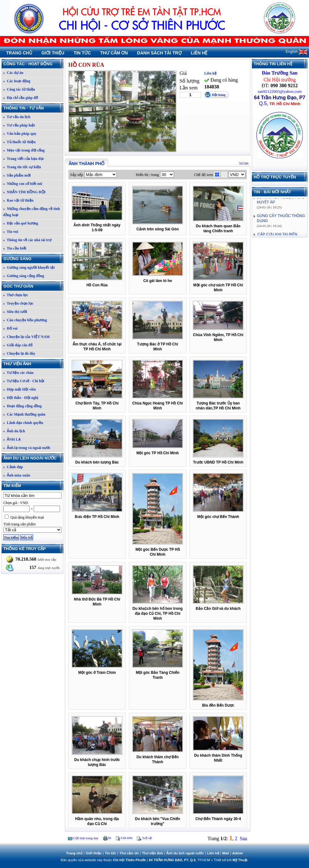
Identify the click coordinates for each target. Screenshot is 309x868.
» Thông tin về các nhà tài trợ (27, 240)
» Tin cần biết (15, 248)
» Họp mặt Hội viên (19, 389)
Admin (238, 853)
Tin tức (82, 53)
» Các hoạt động (17, 81)
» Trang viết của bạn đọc (24, 159)
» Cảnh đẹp (13, 467)
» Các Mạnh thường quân (24, 414)
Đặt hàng (219, 95)
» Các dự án (13, 73)
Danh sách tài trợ (159, 53)
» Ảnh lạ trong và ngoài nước (27, 448)
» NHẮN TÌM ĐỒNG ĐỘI (24, 192)
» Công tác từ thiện (19, 89)
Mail (226, 853)
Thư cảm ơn (114, 53)
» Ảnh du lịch (14, 431)
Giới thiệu (53, 53)
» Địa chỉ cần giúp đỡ (20, 98)
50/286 (244, 163)
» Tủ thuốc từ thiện (19, 142)
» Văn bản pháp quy (20, 134)
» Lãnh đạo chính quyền (23, 423)
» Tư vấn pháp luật (19, 125)
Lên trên (124, 838)
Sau (243, 838)
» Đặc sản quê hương (21, 223)
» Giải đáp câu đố (18, 345)
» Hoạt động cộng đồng (22, 406)
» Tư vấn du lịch (17, 117)
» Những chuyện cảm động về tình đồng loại (32, 212)
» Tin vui (11, 232)
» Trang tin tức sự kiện (22, 167)
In (107, 838)
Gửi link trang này (83, 838)
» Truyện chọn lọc (18, 303)
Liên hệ (199, 53)
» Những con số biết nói (23, 184)
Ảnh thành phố (87, 164)
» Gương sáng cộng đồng (24, 276)
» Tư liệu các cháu (18, 373)
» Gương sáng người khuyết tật (29, 267)
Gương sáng (33, 259)
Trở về (144, 838)
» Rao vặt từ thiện (18, 200)
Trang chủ (19, 53)
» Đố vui (10, 328)
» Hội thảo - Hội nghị (21, 398)
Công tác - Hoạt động (33, 64)
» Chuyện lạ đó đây (19, 353)
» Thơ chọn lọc (16, 295)
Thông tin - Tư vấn (33, 108)
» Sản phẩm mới (17, 175)
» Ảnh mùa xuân (17, 475)
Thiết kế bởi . (231, 860)
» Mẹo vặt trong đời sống (24, 150)
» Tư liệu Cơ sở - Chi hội (24, 381)
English (296, 52)
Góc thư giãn (33, 286)
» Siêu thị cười (15, 312)
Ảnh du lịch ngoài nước (33, 458)
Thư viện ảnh (33, 364)
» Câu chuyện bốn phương (25, 320)
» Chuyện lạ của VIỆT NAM (26, 337)
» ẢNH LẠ (12, 439)
